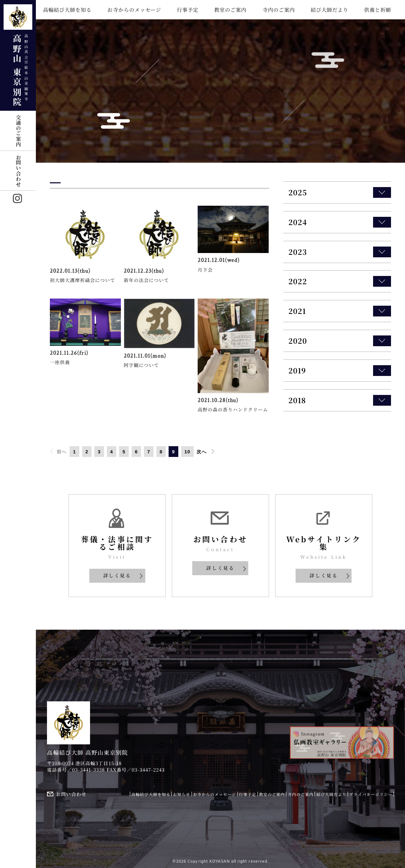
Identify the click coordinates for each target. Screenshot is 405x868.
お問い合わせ (18, 171)
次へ (206, 452)
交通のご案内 (18, 130)
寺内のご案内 (279, 10)
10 (187, 452)
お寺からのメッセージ (134, 10)
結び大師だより (329, 10)
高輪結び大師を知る (67, 10)
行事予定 (188, 10)
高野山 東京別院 (18, 56)
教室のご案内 (230, 10)
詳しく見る (123, 575)
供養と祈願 (378, 10)
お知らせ (182, 794)
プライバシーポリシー (371, 794)
